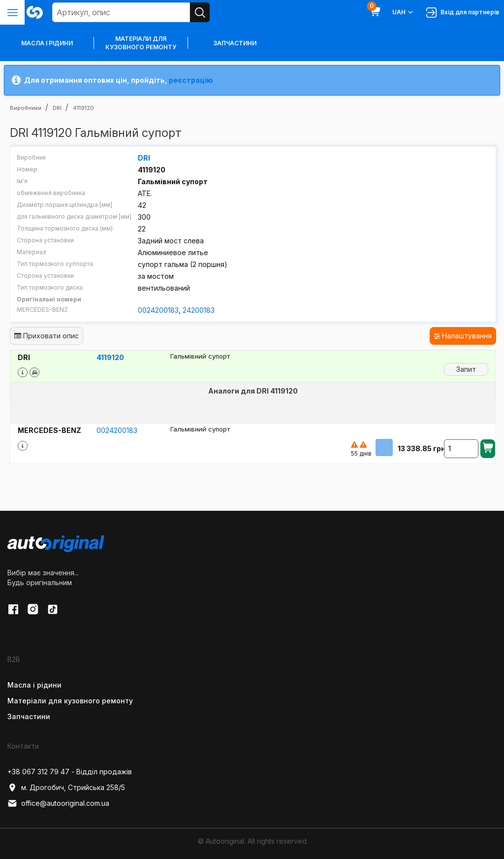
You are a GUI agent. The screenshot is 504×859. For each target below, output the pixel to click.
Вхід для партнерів (463, 13)
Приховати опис (47, 336)
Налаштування (463, 336)
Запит (466, 369)
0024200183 (158, 310)
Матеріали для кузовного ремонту (141, 43)
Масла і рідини (34, 685)
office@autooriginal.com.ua (58, 803)
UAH (403, 12)
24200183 (199, 310)
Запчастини (235, 43)
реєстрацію (191, 80)
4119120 (110, 357)
